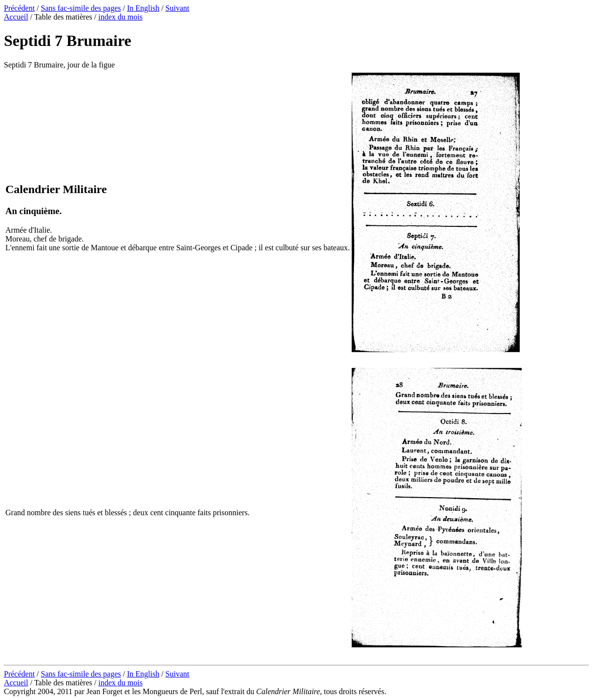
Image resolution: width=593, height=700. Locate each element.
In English (143, 8)
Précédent (19, 8)
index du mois (120, 17)
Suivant (178, 8)
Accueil (16, 17)
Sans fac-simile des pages (81, 8)
